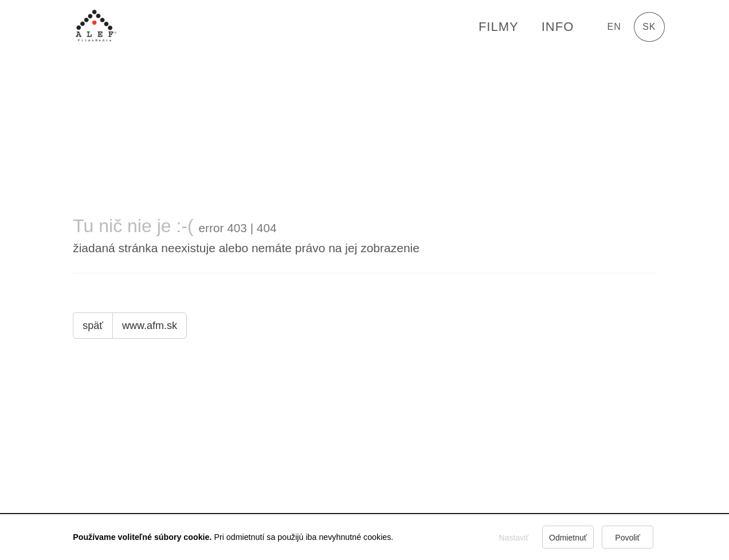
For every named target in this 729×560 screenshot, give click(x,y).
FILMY (499, 27)
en (614, 27)
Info (558, 27)
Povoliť (627, 538)
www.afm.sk (150, 326)
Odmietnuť (568, 538)
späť (93, 326)
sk (649, 27)
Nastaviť (514, 538)
